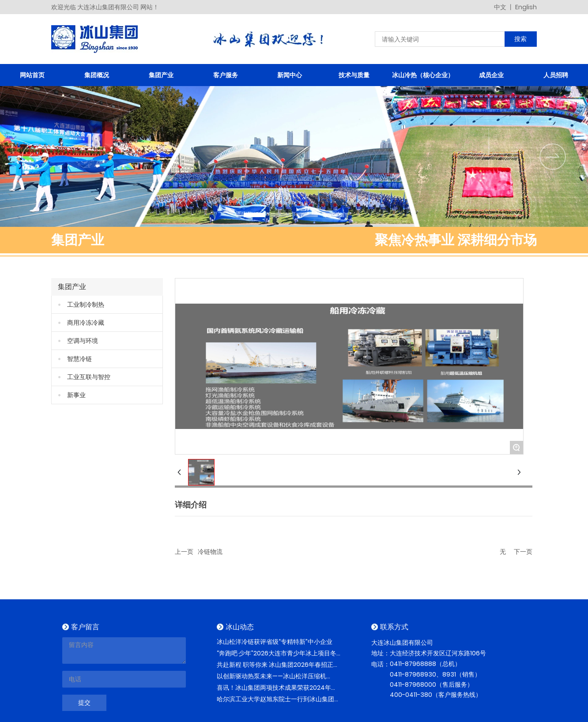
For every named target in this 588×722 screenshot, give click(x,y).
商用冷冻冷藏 (86, 323)
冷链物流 (210, 552)
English (526, 7)
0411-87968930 (413, 674)
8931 (449, 674)
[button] (254, 215)
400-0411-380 (411, 695)
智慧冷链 (79, 359)
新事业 (76, 395)
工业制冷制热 (86, 305)
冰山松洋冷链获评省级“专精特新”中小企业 (275, 642)
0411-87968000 (413, 684)
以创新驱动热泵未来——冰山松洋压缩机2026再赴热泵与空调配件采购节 (271, 681)
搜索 (520, 39)
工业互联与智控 (89, 377)
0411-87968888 (413, 664)
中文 (501, 7)
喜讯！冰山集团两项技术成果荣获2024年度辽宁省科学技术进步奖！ (277, 692)
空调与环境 (83, 341)
